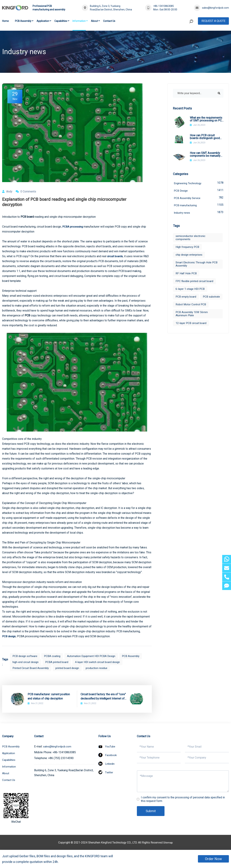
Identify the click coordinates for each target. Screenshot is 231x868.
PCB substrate (185, 306)
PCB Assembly (23, 21)
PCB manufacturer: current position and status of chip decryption (49, 696)
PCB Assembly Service (199, 198)
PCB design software (26, 656)
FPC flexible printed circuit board (196, 282)
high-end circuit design (26, 662)
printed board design (70, 668)
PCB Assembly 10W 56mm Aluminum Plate (192, 323)
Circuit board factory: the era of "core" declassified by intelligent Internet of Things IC (103, 697)
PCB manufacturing (199, 206)
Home (5, 21)
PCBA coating (54, 656)
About (94, 21)
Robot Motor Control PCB (191, 313)
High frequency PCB (188, 248)
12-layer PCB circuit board (192, 332)
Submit (151, 811)
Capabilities (61, 21)
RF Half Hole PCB (186, 275)
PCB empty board (186, 298)
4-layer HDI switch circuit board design (102, 662)
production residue (101, 668)
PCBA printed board (59, 662)
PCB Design (199, 191)
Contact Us (109, 21)
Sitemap (168, 843)
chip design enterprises (190, 256)
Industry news (199, 213)
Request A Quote (213, 21)
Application (43, 21)
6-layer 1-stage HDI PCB (191, 290)
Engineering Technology (199, 183)
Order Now (213, 859)
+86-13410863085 (164, 6)
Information (79, 21)
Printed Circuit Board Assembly (32, 668)
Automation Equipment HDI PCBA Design (94, 656)
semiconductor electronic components (191, 239)
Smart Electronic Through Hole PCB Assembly (197, 265)
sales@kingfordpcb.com (215, 8)
